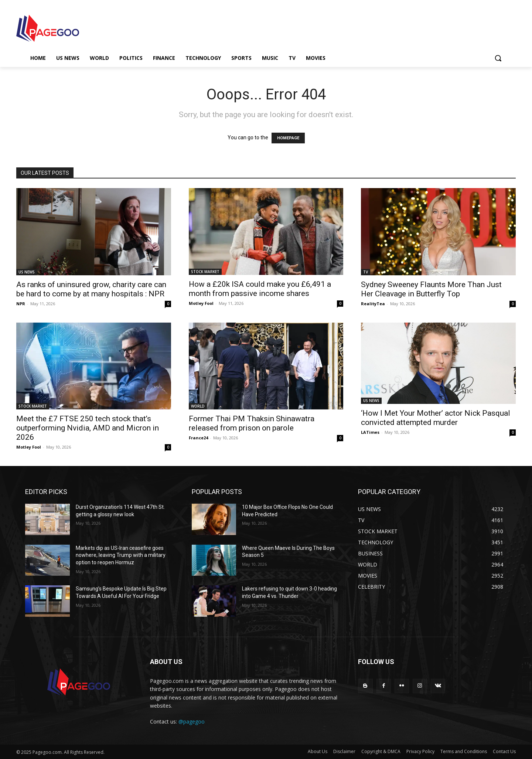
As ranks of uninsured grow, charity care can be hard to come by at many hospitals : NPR (91, 289)
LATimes (370, 432)
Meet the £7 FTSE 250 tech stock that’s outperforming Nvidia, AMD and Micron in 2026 (88, 428)
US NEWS (27, 272)
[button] (498, 58)
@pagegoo (192, 721)
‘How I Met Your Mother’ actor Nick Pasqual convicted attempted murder (436, 418)
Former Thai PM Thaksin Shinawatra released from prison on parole (252, 423)
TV (366, 272)
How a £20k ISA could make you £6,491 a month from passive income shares (260, 289)
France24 (198, 438)
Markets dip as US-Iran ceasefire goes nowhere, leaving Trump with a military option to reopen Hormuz (121, 555)
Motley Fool (201, 303)
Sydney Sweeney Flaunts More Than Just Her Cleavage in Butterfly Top (431, 289)
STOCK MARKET (205, 272)
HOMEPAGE (288, 138)
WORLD (198, 406)
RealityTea (373, 304)
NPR (21, 304)
